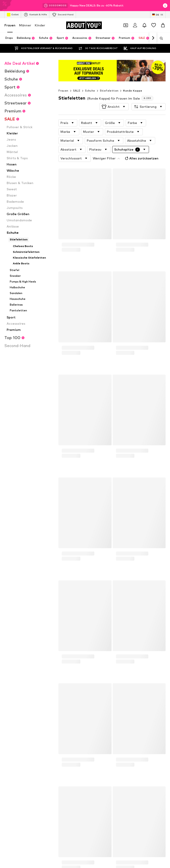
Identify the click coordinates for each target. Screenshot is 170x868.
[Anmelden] (135, 25)
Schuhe (90, 91)
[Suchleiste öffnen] (160, 38)
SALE (77, 91)
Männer (25, 25)
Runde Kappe (133, 91)
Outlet (13, 15)
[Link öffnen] (112, 71)
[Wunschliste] (154, 25)
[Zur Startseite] (84, 25)
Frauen (10, 25)
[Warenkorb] (163, 25)
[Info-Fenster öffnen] (165, 6)
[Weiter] (153, 38)
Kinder (40, 25)
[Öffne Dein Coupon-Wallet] (126, 25)
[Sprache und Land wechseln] (158, 15)
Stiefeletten (109, 91)
